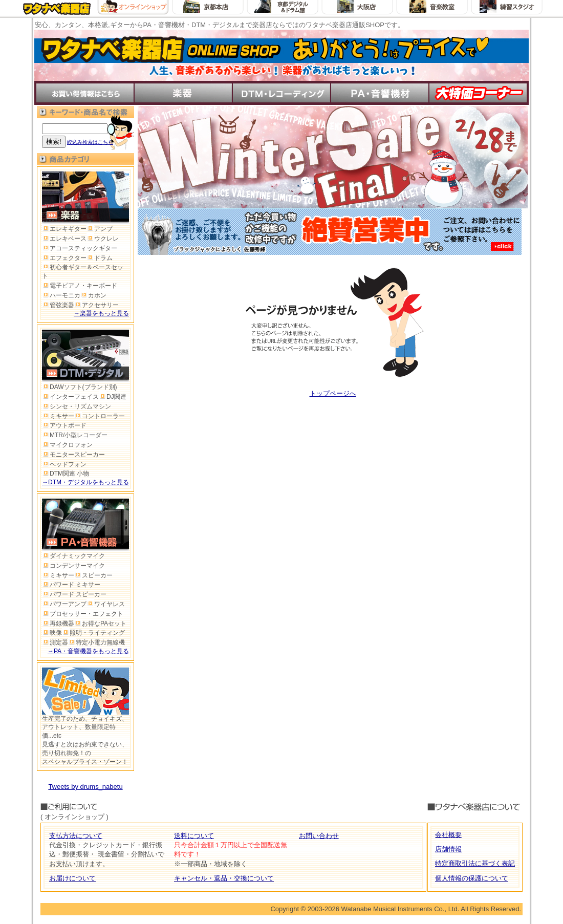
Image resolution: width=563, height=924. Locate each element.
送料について (194, 836)
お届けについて (72, 878)
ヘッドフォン (64, 464)
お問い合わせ (319, 836)
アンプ (100, 229)
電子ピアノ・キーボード (80, 286)
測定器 (55, 642)
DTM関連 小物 (66, 474)
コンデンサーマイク (73, 566)
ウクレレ (103, 239)
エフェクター (64, 258)
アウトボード (64, 425)
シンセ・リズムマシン (77, 406)
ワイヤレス (106, 604)
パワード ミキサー (71, 585)
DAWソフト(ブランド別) (80, 387)
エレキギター (64, 229)
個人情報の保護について (472, 878)
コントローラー (100, 416)
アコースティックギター (80, 248)
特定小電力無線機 (96, 642)
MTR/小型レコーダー (75, 435)
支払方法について (76, 836)
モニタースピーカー (73, 455)
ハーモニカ (61, 295)
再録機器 (58, 624)
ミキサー (58, 416)
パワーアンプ (64, 604)
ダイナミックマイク (73, 556)
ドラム (100, 258)
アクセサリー (96, 305)
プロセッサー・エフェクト (83, 614)
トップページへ (333, 393)
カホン (93, 295)
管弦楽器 (58, 305)
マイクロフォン (67, 445)
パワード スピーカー (74, 594)
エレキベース (64, 239)
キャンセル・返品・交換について (224, 878)
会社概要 (448, 835)
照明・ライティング (93, 633)
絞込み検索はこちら (90, 142)
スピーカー (93, 575)
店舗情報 (448, 849)
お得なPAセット (100, 624)
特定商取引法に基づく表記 (475, 863)
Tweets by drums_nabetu (85, 787)
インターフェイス (70, 397)
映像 (52, 633)
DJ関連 (113, 397)
